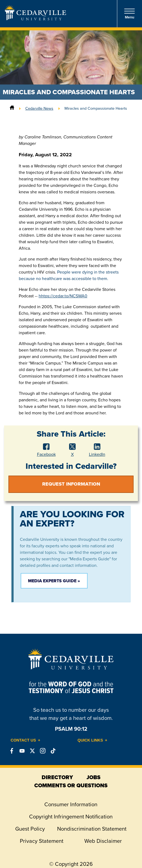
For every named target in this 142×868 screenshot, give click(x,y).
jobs (93, 777)
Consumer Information (71, 804)
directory (57, 777)
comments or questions (71, 785)
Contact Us (23, 740)
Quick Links (90, 740)
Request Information (71, 484)
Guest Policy (30, 829)
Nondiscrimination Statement (92, 829)
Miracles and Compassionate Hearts (96, 108)
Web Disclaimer (103, 841)
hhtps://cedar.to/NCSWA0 (63, 296)
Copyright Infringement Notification (71, 817)
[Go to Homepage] (35, 19)
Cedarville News (39, 108)
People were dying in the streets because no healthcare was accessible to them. (69, 275)
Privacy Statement (42, 841)
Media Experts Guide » (54, 581)
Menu (129, 14)
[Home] (12, 108)
